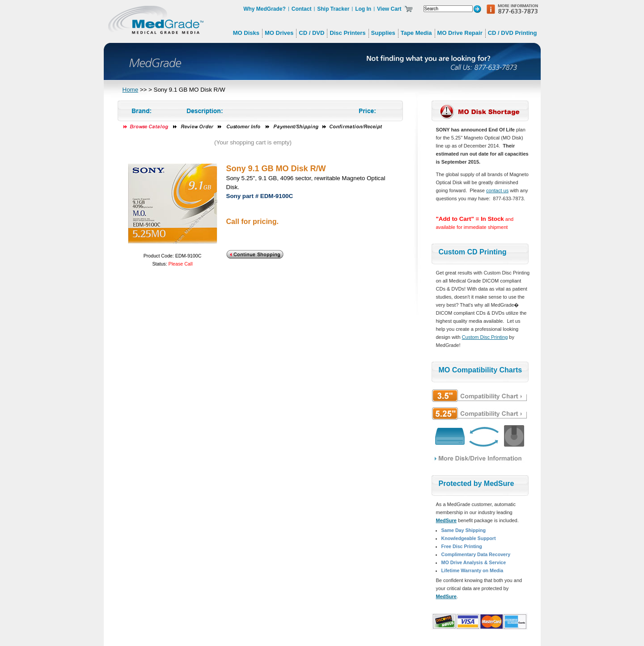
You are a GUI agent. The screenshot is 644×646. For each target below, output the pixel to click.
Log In (363, 9)
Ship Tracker (333, 9)
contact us (497, 190)
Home (131, 90)
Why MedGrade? (265, 9)
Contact (302, 9)
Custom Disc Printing (485, 337)
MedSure (446, 520)
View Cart (389, 9)
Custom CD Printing (473, 252)
